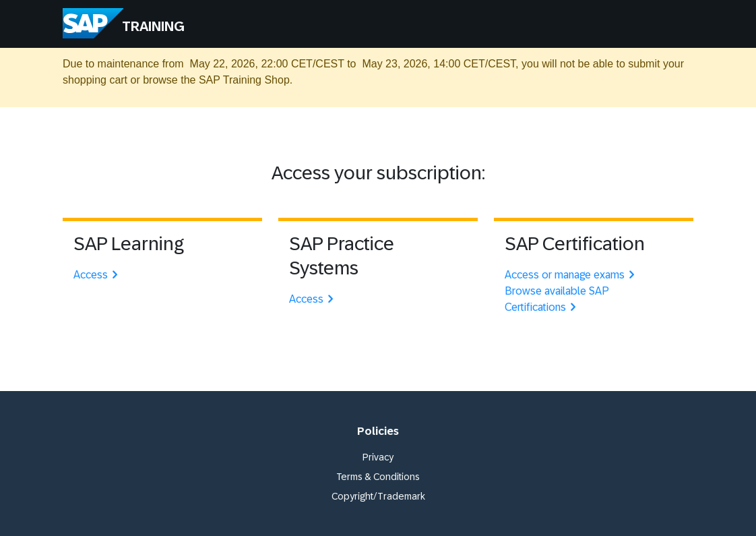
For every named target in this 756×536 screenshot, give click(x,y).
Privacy (378, 457)
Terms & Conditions (378, 477)
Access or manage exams (571, 275)
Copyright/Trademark (378, 496)
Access (97, 275)
